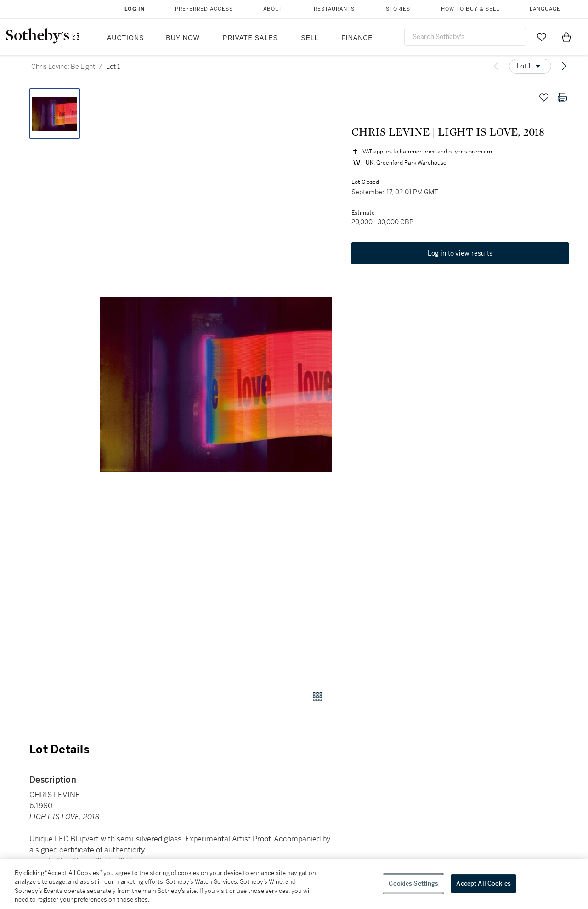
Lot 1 (113, 67)
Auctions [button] (125, 38)
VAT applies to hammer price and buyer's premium (426, 153)
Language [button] (545, 9)
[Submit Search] (515, 37)
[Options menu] (530, 66)
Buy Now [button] (183, 38)
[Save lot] (544, 97)
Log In (135, 9)
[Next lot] (564, 66)
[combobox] (465, 37)
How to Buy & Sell (470, 9)
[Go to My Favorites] (542, 37)
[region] (294, 884)
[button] (216, 384)
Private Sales (250, 38)
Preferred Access (204, 9)
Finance (357, 38)
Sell (310, 38)
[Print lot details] (562, 97)
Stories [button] (398, 9)
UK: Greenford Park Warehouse (405, 164)
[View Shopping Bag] (566, 37)
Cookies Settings (413, 883)
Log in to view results (460, 256)
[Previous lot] (496, 66)
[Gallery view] (317, 697)
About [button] (273, 9)
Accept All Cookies (483, 883)
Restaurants (334, 9)
